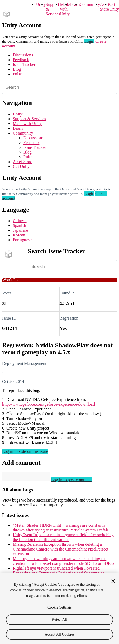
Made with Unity (65, 9)
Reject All (60, 620)
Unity (41, 4)
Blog (17, 69)
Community (90, 4)
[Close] (113, 581)
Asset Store (22, 162)
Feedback (21, 60)
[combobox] (59, 87)
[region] (59, 608)
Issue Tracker (24, 64)
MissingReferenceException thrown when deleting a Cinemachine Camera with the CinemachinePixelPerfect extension (61, 551)
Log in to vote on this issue (25, 451)
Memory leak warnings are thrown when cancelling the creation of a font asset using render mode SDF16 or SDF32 (64, 563)
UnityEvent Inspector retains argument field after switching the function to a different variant (63, 539)
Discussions (23, 55)
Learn (75, 4)
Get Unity (114, 7)
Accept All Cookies (59, 634)
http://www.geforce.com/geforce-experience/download (49, 404)
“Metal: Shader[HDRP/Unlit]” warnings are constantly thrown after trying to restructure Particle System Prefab (60, 529)
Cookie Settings (59, 607)
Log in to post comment (77, 481)
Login (89, 41)
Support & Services (29, 119)
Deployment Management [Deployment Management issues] (24, 363)
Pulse (17, 74)
